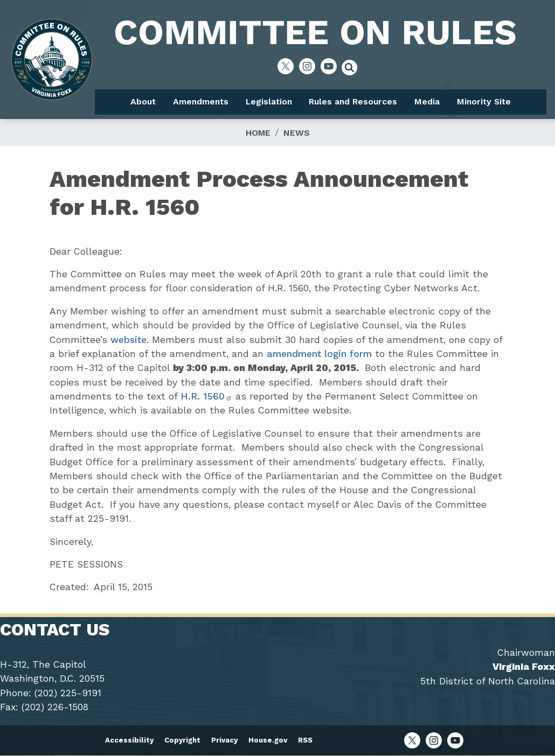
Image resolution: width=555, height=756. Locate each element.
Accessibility (129, 740)
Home (258, 133)
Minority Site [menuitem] (484, 101)
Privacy (224, 740)
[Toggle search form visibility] (353, 69)
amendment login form (319, 354)
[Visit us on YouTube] (331, 66)
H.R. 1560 (206, 396)
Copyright (182, 740)
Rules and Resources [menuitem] (353, 101)
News (297, 133)
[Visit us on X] (288, 66)
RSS (305, 740)
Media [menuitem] (427, 101)
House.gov (268, 740)
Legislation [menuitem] (269, 101)
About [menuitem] (143, 101)
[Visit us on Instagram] (310, 66)
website (129, 340)
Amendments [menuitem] (201, 101)
